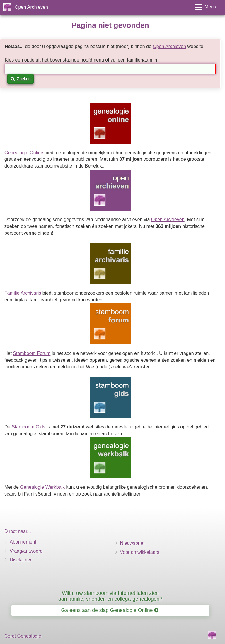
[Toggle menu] (205, 7)
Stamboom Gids (29, 427)
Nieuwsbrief (132, 543)
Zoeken (21, 79)
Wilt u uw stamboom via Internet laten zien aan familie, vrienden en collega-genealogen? (110, 596)
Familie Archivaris (23, 293)
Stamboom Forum (32, 353)
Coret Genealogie (23, 636)
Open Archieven (31, 7)
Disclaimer (21, 560)
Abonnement (23, 542)
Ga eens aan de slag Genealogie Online (110, 610)
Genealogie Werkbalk (42, 487)
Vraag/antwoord (26, 551)
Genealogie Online (24, 153)
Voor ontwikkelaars (140, 552)
